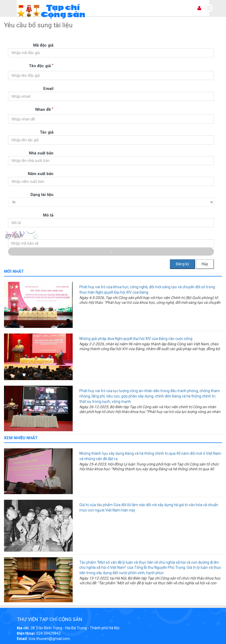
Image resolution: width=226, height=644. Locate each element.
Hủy (205, 264)
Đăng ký (182, 264)
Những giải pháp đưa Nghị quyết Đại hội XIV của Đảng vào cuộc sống (136, 339)
